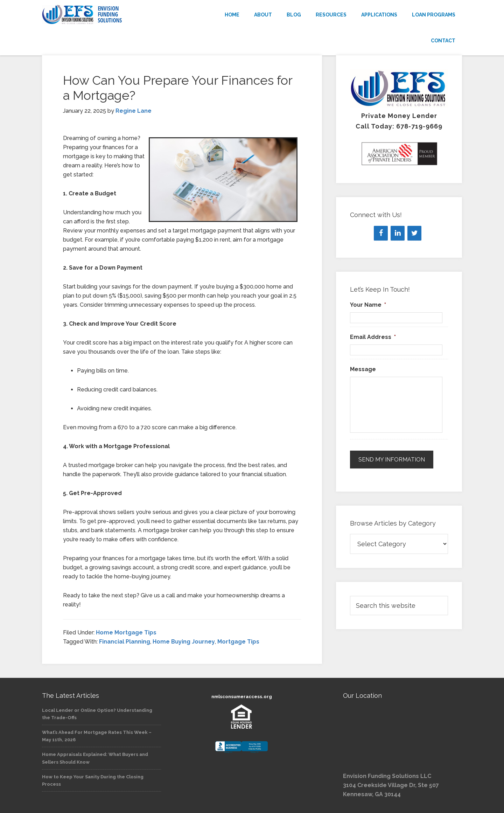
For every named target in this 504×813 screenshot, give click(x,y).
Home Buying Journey (184, 642)
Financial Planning (125, 642)
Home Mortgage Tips (126, 633)
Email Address (373, 337)
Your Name (368, 305)
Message (363, 369)
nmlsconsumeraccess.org (242, 697)
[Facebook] (381, 233)
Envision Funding (105, 15)
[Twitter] (414, 233)
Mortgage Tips (238, 642)
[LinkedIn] (398, 233)
